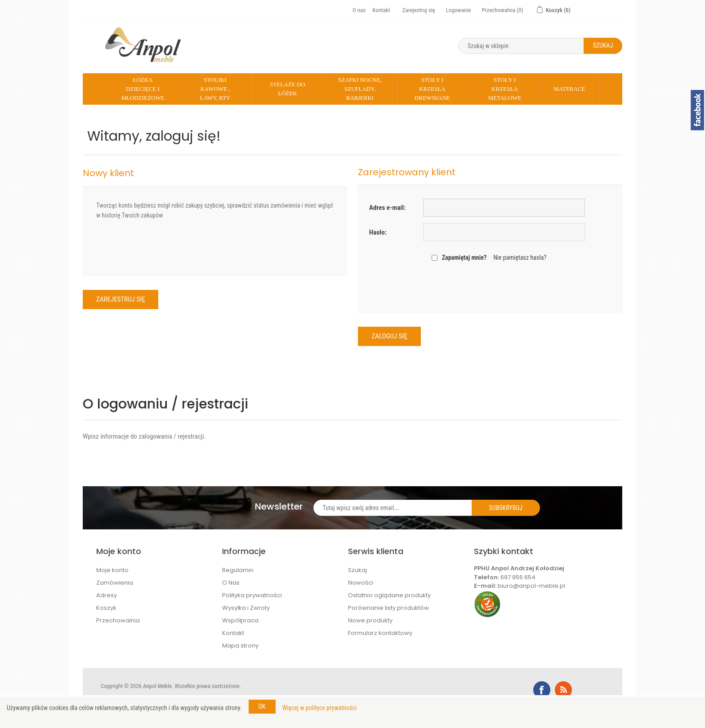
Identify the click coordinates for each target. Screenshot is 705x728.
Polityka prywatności (252, 595)
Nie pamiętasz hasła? (520, 257)
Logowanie (459, 10)
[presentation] (490, 287)
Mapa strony (240, 646)
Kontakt (381, 10)
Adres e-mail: (387, 208)
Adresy (107, 595)
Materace (569, 89)
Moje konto (112, 570)
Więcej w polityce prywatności (320, 708)
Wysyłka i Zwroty (246, 608)
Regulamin (238, 570)
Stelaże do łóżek (287, 89)
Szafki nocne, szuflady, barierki (360, 89)
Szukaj (357, 570)
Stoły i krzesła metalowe (505, 89)
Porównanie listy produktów (388, 608)
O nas (359, 10)
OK (262, 706)
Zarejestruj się (419, 10)
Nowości (361, 583)
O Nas (231, 583)
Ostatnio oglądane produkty (389, 595)
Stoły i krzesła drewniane (432, 89)
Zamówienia (115, 583)
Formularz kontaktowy (380, 633)
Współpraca (240, 620)
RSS (563, 690)
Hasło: (378, 232)
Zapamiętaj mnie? (464, 257)
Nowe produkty (370, 620)
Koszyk (106, 608)
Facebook (542, 690)
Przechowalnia (118, 620)
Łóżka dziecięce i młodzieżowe (143, 89)
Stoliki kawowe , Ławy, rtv (215, 89)
